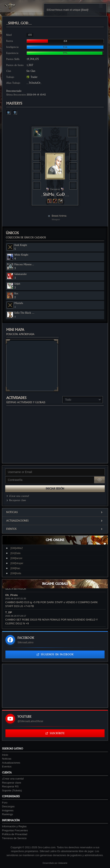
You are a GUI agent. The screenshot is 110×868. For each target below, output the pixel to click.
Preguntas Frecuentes (15, 830)
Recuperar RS (10, 786)
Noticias (55, 512)
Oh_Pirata (11, 595)
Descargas (8, 806)
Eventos (55, 529)
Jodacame (63, 863)
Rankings (7, 814)
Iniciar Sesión (55, 489)
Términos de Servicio (14, 838)
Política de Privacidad (15, 834)
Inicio (5, 755)
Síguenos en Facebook (55, 654)
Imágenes (8, 810)
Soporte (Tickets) (12, 791)
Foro (5, 803)
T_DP (9, 612)
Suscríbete (55, 733)
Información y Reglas (14, 826)
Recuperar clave (16, 500)
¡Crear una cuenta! (17, 496)
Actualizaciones (55, 521)
